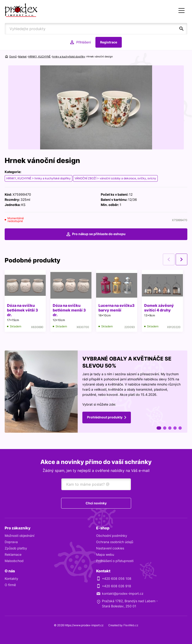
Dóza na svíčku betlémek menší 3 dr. (69, 310)
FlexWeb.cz (131, 625)
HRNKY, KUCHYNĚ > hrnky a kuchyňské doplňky (38, 178)
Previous (169, 259)
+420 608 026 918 (117, 586)
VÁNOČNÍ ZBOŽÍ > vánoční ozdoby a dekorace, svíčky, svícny (115, 178)
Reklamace (13, 554)
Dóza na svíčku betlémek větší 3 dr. (23, 310)
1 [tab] (159, 428)
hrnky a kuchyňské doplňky (69, 57)
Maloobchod (14, 561)
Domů (13, 57)
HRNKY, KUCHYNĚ (39, 57)
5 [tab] (180, 428)
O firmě (10, 585)
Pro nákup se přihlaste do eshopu (99, 234)
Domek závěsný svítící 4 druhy (159, 308)
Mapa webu (105, 554)
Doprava (11, 542)
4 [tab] (175, 428)
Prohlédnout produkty (105, 417)
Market (22, 57)
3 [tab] (170, 428)
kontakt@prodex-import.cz (123, 593)
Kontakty (11, 579)
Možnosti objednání (19, 536)
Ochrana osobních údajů (115, 542)
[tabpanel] (96, 392)
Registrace (109, 42)
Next (182, 259)
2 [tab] (165, 428)
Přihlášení (84, 42)
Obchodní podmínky (112, 536)
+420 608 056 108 (117, 579)
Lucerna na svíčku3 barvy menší (117, 308)
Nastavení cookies (110, 548)
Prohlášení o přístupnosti (115, 561)
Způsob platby (16, 548)
